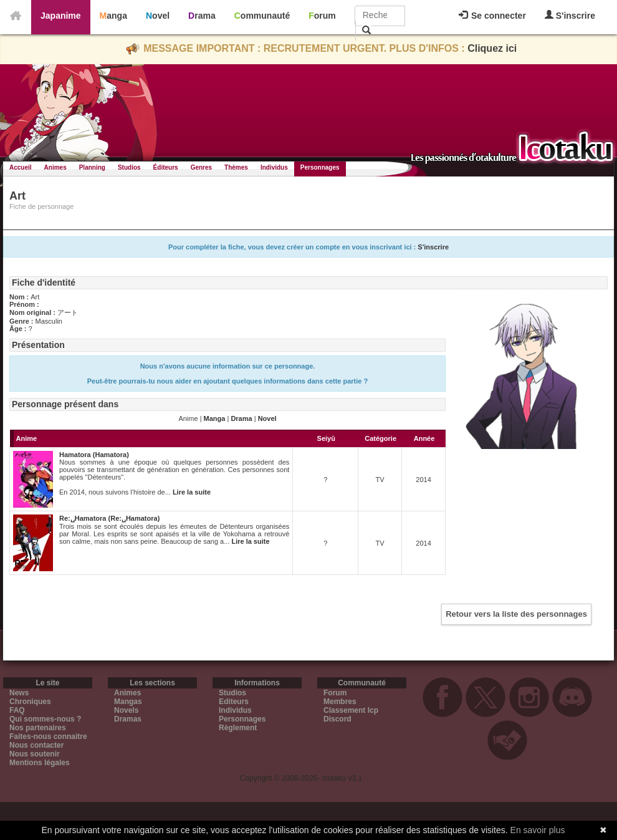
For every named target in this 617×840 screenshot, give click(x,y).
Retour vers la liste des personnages (516, 614)
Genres (201, 167)
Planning (92, 167)
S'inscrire (570, 15)
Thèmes (236, 167)
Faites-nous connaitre (48, 736)
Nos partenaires (38, 728)
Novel (158, 16)
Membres (340, 702)
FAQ (17, 710)
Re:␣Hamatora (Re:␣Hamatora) (109, 518)
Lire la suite (192, 492)
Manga (113, 16)
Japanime (61, 16)
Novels (126, 710)
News (19, 693)
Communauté (262, 16)
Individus (274, 167)
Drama (202, 16)
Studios (129, 167)
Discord (337, 719)
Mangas (128, 702)
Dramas (128, 719)
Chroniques (30, 702)
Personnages (320, 167)
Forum (322, 16)
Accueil (21, 167)
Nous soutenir (35, 754)
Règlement (238, 728)
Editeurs (234, 702)
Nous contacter (36, 745)
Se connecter (492, 16)
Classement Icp (351, 710)
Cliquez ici (492, 48)
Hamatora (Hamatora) (94, 455)
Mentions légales (40, 763)
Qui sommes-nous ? (45, 719)
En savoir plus (538, 830)
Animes (55, 167)
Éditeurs (166, 167)
